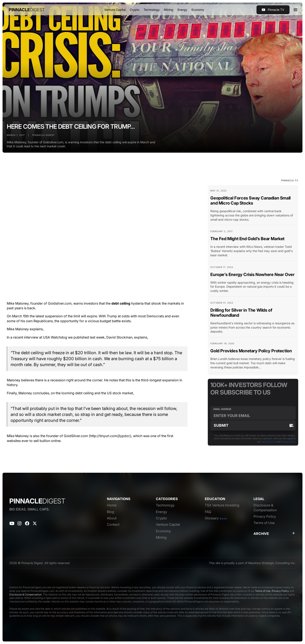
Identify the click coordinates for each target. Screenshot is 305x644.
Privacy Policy (288, 442)
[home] (27, 10)
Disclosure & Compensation (26, 595)
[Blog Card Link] (253, 207)
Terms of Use (268, 442)
